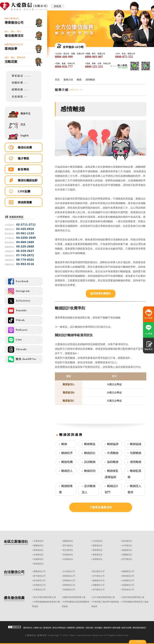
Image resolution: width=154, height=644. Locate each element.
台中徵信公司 (98, 576)
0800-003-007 (94, 57)
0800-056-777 (64, 67)
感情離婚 (136, 462)
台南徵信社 (38, 555)
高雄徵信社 (68, 555)
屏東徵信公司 (69, 585)
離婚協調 (113, 444)
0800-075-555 (124, 57)
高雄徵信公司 (39, 585)
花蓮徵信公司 (128, 585)
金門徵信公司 (98, 590)
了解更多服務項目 (101, 507)
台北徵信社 (97, 541)
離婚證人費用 (134, 489)
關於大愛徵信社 (24, 21)
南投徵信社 (38, 550)
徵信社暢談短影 (28, 180)
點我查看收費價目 (101, 293)
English (25, 135)
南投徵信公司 (128, 576)
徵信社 (33, 635)
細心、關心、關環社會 (24, 60)
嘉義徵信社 (127, 550)
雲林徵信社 (97, 550)
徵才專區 (23, 158)
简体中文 (25, 114)
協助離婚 (113, 462)
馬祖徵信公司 (128, 590)
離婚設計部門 (112, 489)
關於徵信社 (28, 628)
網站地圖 (116, 628)
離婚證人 (67, 471)
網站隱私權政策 (139, 628)
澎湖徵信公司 (69, 590)
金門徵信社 (127, 559)
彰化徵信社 (68, 550)
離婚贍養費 (66, 489)
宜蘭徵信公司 (98, 585)
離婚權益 (90, 444)
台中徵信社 (127, 545)
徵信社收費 (25, 147)
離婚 (64, 444)
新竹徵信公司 (39, 576)
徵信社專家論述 (59, 628)
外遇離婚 (113, 453)
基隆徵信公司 (39, 571)
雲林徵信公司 (69, 580)
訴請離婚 (90, 462)
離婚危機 (67, 462)
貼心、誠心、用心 (24, 34)
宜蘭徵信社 (127, 555)
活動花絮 (89, 628)
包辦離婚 (136, 453)
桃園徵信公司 (128, 571)
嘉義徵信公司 (98, 580)
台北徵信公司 (69, 571)
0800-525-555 (94, 67)
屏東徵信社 (97, 555)
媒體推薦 (80, 628)
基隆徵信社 (68, 541)
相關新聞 (71, 628)
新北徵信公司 (98, 571)
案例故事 (47, 628)
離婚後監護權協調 (112, 474)
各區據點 (98, 628)
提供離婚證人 (89, 489)
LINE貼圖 (24, 191)
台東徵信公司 (39, 590)
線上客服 (148, 318)
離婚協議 (136, 444)
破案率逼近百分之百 (24, 47)
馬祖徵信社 (38, 564)
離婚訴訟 (90, 453)
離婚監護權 (134, 474)
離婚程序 (67, 453)
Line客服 (148, 334)
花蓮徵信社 (38, 559)
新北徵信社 (127, 541)
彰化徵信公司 (39, 580)
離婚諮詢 (90, 471)
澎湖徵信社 (97, 559)
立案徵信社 (38, 541)
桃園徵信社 (38, 545)
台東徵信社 (68, 559)
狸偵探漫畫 (25, 202)
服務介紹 (38, 628)
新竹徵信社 (68, 545)
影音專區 (23, 169)
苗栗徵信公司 (69, 576)
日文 (23, 125)
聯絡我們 (107, 628)
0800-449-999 (64, 57)
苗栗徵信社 (97, 545)
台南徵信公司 (128, 580)
